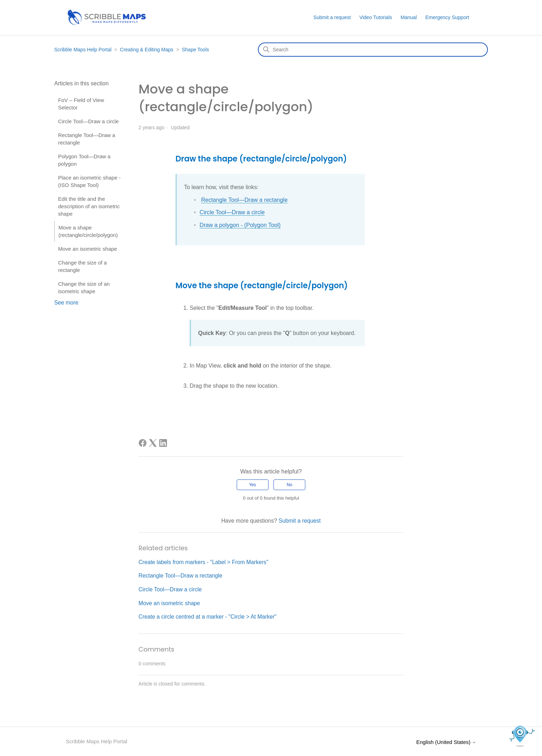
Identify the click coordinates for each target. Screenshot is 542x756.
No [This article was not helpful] (290, 484)
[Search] (373, 50)
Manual (409, 17)
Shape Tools (195, 50)
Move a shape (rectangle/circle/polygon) (88, 231)
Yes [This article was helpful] (253, 484)
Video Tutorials (376, 17)
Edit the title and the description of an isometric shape (89, 206)
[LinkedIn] (163, 443)
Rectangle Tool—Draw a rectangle (87, 139)
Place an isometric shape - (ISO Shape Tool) (89, 181)
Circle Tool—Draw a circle (88, 121)
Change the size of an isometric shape (84, 288)
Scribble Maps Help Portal (83, 50)
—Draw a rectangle (263, 200)
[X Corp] (153, 443)
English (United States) (446, 742)
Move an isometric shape (88, 249)
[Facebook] (143, 443)
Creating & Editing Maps (147, 50)
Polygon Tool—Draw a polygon (84, 160)
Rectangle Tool (220, 200)
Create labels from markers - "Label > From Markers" (204, 562)
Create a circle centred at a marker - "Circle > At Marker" (208, 616)
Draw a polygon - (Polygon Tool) (240, 225)
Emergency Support (447, 17)
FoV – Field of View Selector (81, 104)
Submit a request (332, 17)
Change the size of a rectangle (82, 266)
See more (66, 303)
